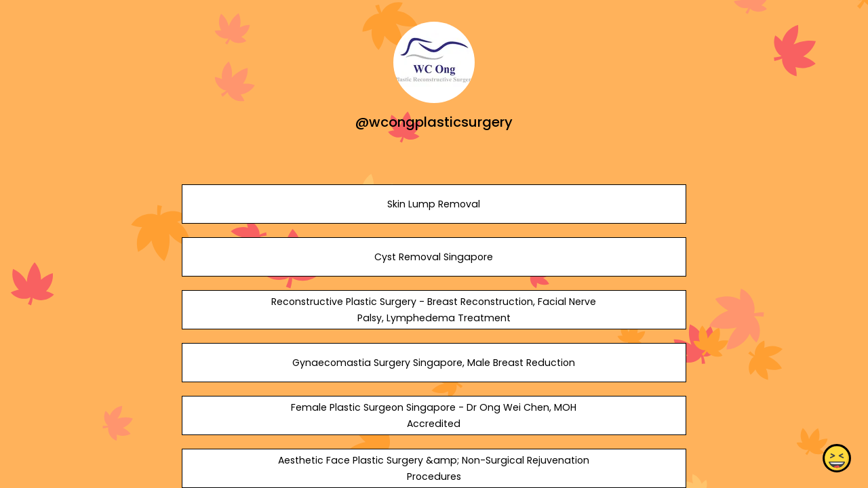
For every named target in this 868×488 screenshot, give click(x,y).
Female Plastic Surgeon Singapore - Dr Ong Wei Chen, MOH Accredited (434, 415)
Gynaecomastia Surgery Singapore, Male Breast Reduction (434, 363)
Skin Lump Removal (434, 204)
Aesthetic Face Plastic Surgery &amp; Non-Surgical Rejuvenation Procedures (434, 468)
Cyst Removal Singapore (434, 257)
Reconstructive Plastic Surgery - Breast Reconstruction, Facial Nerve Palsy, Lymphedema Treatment (434, 310)
